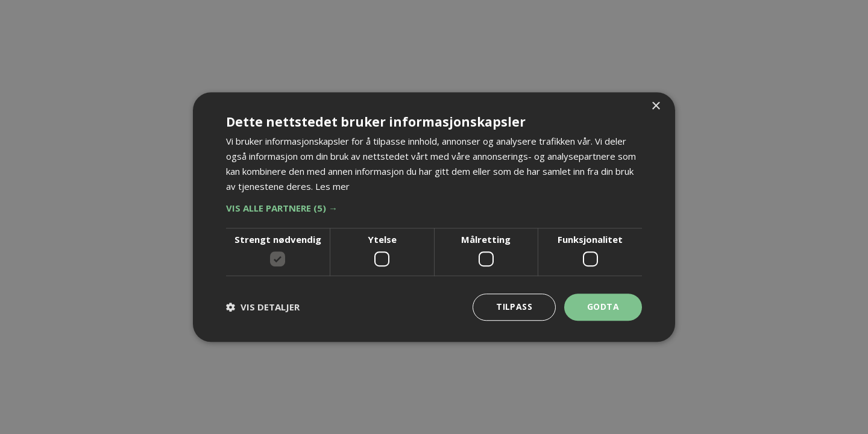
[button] (434, 209)
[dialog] (434, 217)
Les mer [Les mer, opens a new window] (332, 186)
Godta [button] (603, 307)
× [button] (656, 106)
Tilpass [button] (514, 307)
